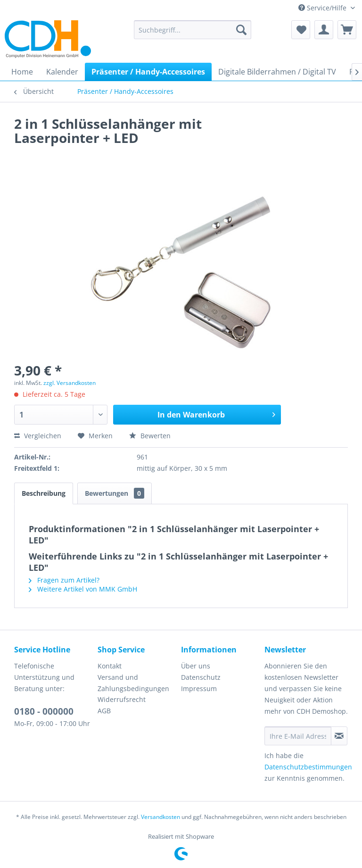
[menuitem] (193, 30)
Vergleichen (38, 436)
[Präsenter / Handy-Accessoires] (148, 72)
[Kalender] (62, 72)
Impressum (199, 689)
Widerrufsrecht (122, 699)
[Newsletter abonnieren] (339, 736)
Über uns (196, 666)
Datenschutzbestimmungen (308, 767)
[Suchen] (241, 30)
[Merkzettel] (301, 30)
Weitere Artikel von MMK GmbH (83, 589)
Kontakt (110, 666)
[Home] (22, 72)
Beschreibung (44, 493)
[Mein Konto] (324, 30)
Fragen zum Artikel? (64, 580)
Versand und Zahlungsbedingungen (133, 683)
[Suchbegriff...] (193, 30)
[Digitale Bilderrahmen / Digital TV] (277, 72)
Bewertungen (115, 493)
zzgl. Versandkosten (70, 383)
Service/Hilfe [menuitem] (323, 8)
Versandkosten (160, 817)
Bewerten (150, 436)
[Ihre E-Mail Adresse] (298, 736)
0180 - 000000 (44, 711)
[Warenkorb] (347, 30)
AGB (104, 711)
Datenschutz (201, 677)
